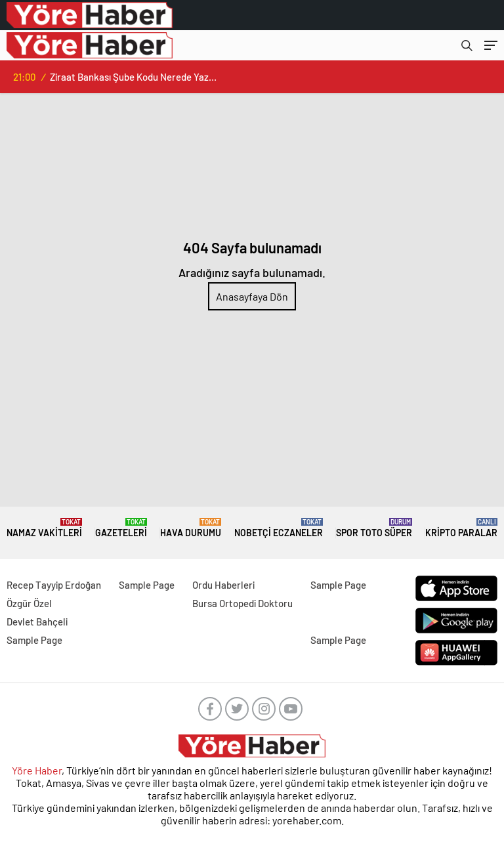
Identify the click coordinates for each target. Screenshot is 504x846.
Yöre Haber (37, 770)
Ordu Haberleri (223, 585)
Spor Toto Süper (374, 528)
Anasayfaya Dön (252, 296)
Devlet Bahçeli (37, 622)
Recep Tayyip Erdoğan (54, 585)
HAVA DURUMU (191, 528)
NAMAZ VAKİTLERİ (44, 528)
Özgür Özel (29, 603)
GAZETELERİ (121, 528)
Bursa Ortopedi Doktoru (242, 603)
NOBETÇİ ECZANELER (279, 528)
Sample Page (147, 585)
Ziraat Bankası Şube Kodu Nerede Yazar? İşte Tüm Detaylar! (134, 77)
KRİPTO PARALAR (461, 528)
